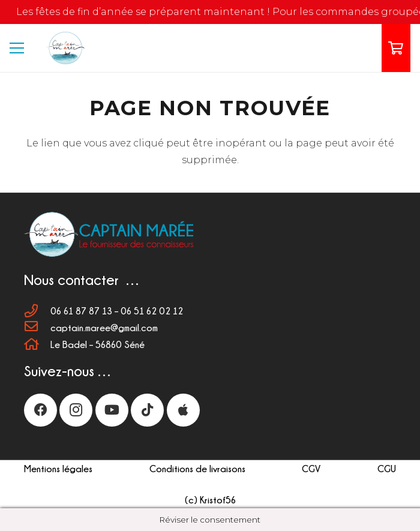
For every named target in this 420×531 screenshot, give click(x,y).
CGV (311, 469)
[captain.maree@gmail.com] (37, 328)
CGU (387, 469)
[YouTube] (112, 410)
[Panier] (396, 48)
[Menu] (17, 48)
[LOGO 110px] (64, 48)
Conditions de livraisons (197, 469)
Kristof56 (218, 500)
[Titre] (183, 410)
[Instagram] (76, 410)
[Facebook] (40, 410)
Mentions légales (58, 469)
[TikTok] (147, 410)
